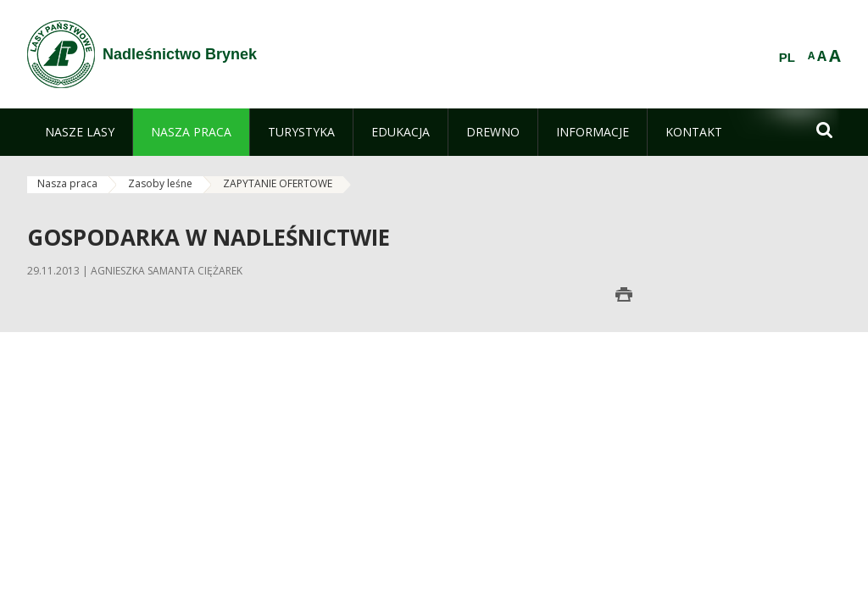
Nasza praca (67, 183)
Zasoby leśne (160, 183)
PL (787, 58)
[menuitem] (80, 132)
